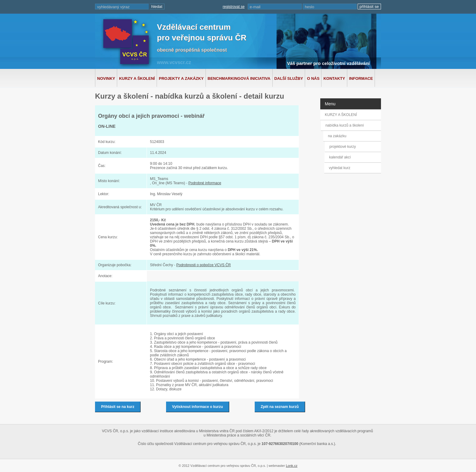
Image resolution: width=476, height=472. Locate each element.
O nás (313, 78)
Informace (361, 78)
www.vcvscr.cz (174, 62)
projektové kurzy (342, 147)
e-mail (255, 7)
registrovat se (234, 7)
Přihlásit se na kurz (118, 407)
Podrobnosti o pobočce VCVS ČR (204, 265)
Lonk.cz (292, 466)
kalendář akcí (340, 157)
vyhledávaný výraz (113, 7)
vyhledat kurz (339, 168)
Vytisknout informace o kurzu (198, 407)
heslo (309, 7)
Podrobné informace (205, 183)
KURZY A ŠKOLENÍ (341, 115)
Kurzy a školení (137, 78)
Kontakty (334, 78)
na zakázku (339, 136)
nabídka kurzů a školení (346, 125)
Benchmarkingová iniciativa (239, 78)
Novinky (106, 78)
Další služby (289, 78)
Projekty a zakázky (181, 78)
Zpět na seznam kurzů (280, 407)
